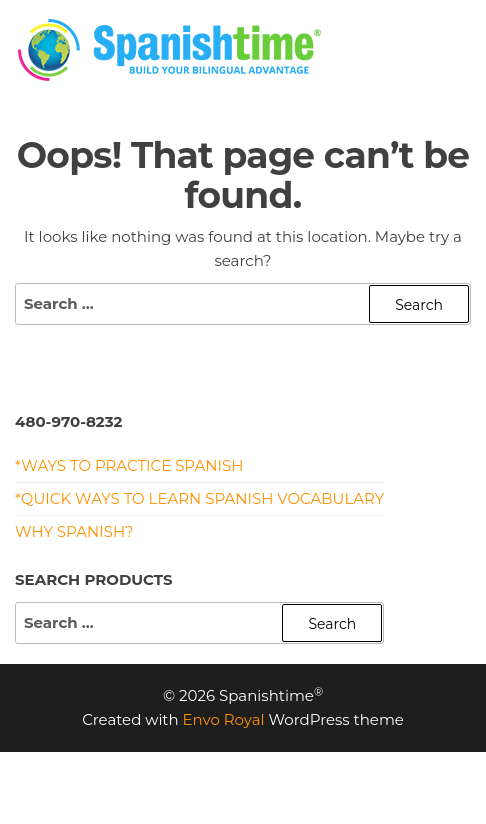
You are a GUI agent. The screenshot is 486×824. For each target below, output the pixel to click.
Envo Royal (224, 719)
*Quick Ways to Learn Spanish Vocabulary (199, 498)
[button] (457, 54)
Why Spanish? (74, 531)
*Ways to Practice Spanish (129, 465)
